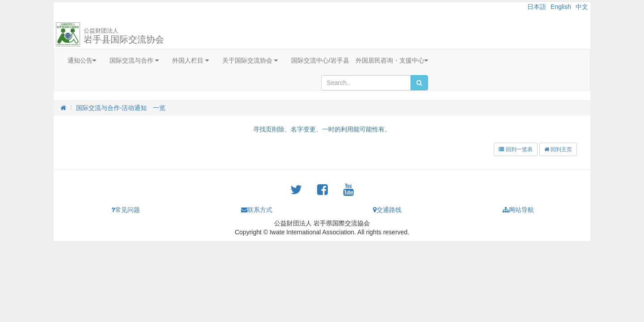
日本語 (537, 7)
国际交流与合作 (134, 60)
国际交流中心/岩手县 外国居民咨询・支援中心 (360, 60)
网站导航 (518, 210)
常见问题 (126, 210)
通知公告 (82, 60)
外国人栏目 (191, 60)
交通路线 (387, 210)
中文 (582, 7)
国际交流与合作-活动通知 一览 (121, 108)
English (561, 7)
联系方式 (257, 210)
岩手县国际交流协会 (124, 36)
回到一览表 (515, 149)
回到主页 (558, 149)
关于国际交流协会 (250, 60)
